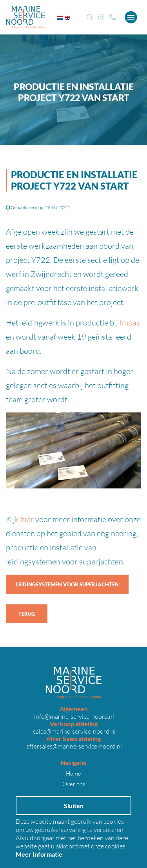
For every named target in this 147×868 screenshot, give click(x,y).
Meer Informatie (39, 854)
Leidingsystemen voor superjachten (67, 584)
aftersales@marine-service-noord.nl (73, 746)
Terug (27, 614)
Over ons (74, 784)
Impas (130, 322)
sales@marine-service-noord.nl (74, 731)
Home (73, 773)
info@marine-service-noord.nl (73, 716)
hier (27, 519)
